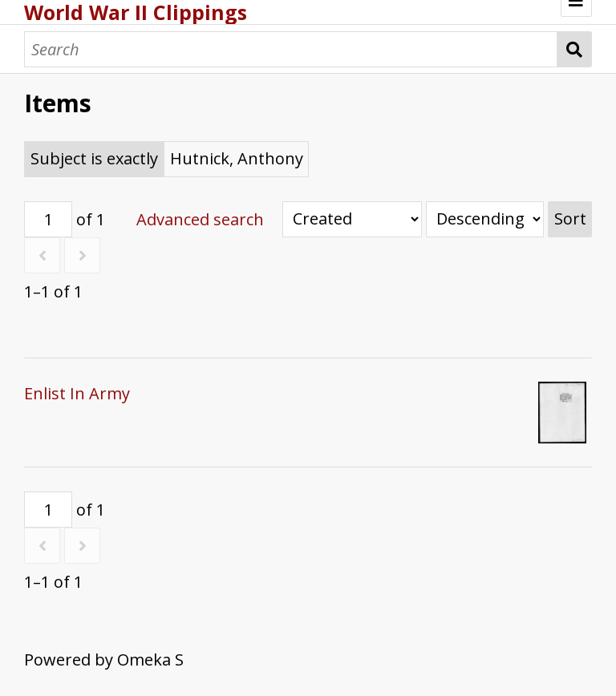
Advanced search (200, 219)
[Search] (291, 49)
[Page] (48, 219)
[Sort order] (485, 219)
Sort (570, 219)
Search (575, 49)
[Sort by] (352, 219)
